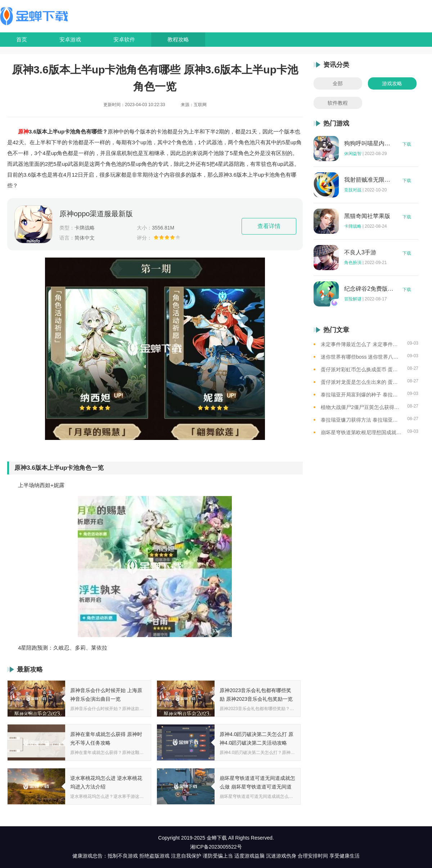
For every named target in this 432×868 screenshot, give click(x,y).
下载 (407, 144)
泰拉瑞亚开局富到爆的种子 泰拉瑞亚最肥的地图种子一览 (361, 395)
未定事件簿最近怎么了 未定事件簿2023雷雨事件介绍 (361, 344)
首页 (22, 39)
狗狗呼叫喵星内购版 (369, 144)
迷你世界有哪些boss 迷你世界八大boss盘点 (361, 357)
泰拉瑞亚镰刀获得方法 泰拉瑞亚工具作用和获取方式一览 (361, 420)
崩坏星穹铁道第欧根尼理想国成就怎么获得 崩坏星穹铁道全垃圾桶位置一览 (361, 432)
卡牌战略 (353, 226)
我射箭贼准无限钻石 (369, 180)
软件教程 (338, 103)
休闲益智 (353, 154)
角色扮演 (353, 263)
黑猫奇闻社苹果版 (367, 216)
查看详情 (269, 226)
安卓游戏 (70, 39)
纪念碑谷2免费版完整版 (369, 289)
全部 (338, 83)
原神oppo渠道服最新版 (96, 214)
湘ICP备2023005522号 (216, 847)
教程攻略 (178, 39)
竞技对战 (353, 190)
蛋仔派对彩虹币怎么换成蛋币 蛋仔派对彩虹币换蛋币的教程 (361, 369)
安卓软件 (124, 39)
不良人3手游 (360, 253)
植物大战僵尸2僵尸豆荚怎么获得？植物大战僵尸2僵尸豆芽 (361, 407)
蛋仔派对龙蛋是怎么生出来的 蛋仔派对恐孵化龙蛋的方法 (361, 382)
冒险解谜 (353, 299)
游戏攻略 (392, 83)
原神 (23, 131)
